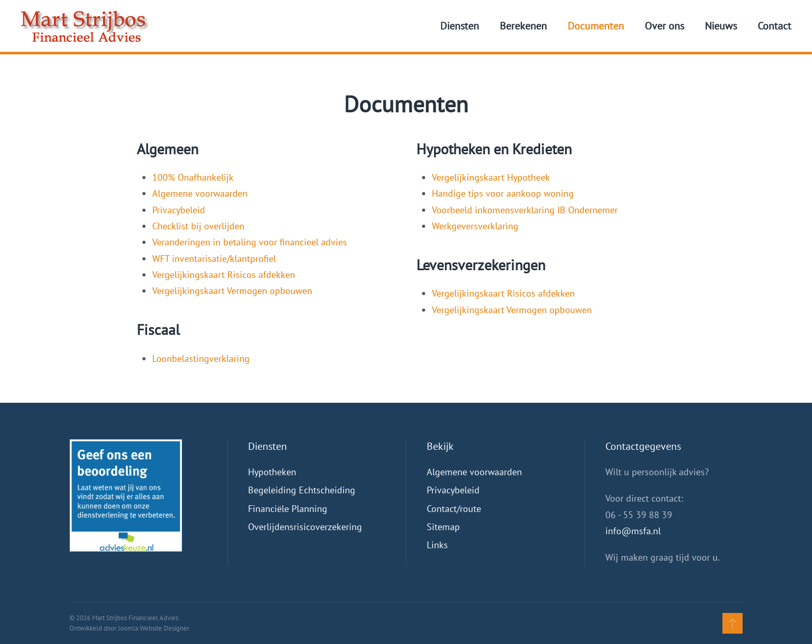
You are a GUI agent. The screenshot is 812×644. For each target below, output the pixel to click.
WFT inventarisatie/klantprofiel (215, 259)
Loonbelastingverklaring (201, 358)
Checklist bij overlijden (198, 226)
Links (437, 545)
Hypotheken (272, 472)
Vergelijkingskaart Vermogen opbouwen (232, 291)
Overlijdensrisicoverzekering (305, 527)
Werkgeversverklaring (475, 226)
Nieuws (721, 26)
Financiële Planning (288, 509)
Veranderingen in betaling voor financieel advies (251, 242)
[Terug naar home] (85, 26)
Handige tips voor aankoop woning (503, 193)
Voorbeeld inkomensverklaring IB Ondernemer (525, 210)
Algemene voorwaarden (200, 193)
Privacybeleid (180, 210)
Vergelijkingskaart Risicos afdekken (224, 275)
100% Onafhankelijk (194, 177)
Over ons (664, 26)
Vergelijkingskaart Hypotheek (491, 177)
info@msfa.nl (633, 531)
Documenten (596, 26)
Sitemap (443, 527)
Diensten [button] (460, 26)
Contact (774, 26)
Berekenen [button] (523, 26)
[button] (733, 623)
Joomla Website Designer (154, 628)
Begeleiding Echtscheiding (302, 490)
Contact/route (454, 509)
